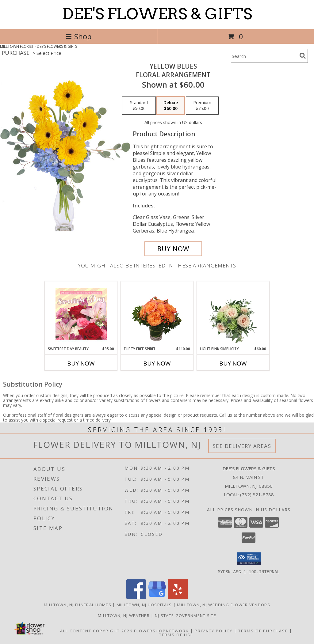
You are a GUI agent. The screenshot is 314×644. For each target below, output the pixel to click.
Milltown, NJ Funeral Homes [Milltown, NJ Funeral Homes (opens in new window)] (78, 604)
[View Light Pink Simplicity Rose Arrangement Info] (233, 314)
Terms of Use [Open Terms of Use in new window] (176, 635)
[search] (303, 56)
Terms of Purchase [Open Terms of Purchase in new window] (263, 631)
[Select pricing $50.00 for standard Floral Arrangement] (139, 106)
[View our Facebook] (136, 597)
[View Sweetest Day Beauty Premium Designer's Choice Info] (81, 314)
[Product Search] (264, 56)
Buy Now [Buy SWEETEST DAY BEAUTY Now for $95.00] (81, 363)
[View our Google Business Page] (157, 597)
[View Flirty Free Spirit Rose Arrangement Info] (157, 314)
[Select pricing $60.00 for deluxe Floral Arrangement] (171, 106)
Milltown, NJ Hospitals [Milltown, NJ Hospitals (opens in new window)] (144, 604)
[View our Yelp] (178, 597)
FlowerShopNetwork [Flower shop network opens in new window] (161, 631)
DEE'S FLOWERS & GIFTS (157, 14)
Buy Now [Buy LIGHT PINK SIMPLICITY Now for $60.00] (233, 363)
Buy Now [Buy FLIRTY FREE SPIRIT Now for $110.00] (157, 363)
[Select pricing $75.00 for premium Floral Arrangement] (202, 106)
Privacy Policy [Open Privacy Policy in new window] (214, 631)
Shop (78, 36)
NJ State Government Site (186, 615)
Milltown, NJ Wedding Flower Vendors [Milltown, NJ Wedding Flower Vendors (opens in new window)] (224, 604)
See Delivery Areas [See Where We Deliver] (242, 446)
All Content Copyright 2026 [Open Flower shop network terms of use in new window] (96, 631)
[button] (249, 559)
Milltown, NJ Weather (124, 615)
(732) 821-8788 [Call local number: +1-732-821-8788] (257, 494)
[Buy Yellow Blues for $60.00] (173, 249)
